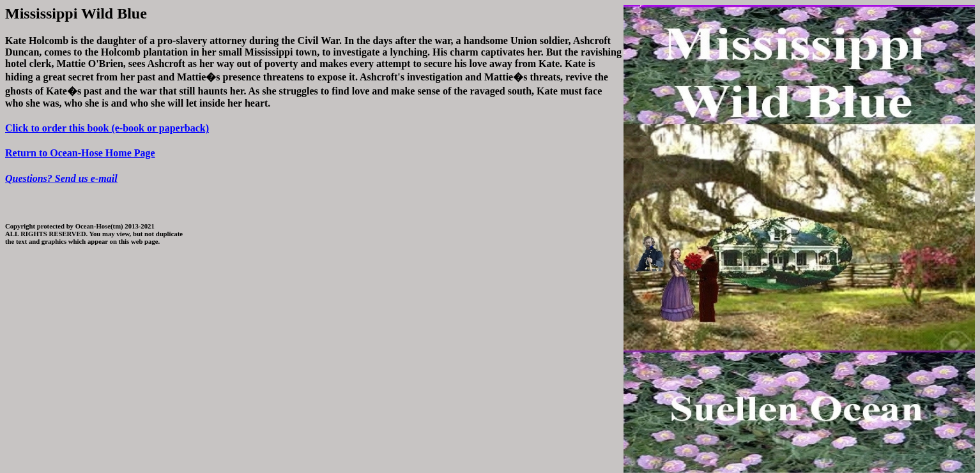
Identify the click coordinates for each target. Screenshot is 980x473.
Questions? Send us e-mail (61, 178)
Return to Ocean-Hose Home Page (80, 153)
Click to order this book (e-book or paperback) (107, 128)
